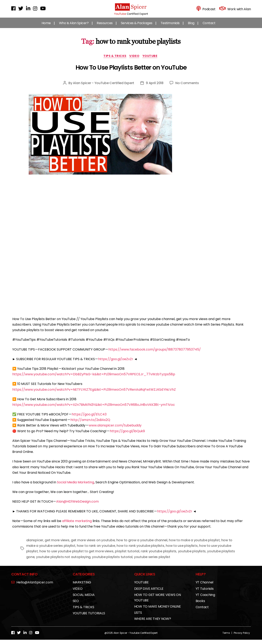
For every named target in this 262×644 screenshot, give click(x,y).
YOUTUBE (152, 60)
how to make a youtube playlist (194, 544)
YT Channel (205, 587)
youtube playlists (192, 555)
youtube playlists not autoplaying (63, 561)
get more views (57, 544)
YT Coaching (205, 599)
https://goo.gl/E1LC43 (89, 419)
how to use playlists (182, 550)
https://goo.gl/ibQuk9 (127, 435)
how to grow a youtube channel (142, 544)
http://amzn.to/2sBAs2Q (90, 424)
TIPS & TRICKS (114, 60)
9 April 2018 (155, 87)
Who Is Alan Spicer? (74, 27)
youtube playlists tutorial (112, 561)
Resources (105, 27)
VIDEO (135, 60)
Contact (209, 27)
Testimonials (170, 27)
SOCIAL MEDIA (84, 599)
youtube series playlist (152, 561)
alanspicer (35, 544)
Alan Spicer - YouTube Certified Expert (104, 87)
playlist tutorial (127, 555)
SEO (76, 605)
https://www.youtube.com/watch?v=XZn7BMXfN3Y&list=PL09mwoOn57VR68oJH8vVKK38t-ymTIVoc (94, 409)
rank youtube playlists (159, 555)
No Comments (187, 87)
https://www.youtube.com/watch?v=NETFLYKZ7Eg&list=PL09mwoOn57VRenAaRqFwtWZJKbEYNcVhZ (94, 394)
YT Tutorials (205, 593)
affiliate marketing (77, 525)
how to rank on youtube (96, 550)
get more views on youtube (93, 544)
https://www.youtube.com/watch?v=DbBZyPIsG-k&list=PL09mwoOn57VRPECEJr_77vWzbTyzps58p (94, 378)
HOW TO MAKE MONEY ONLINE (158, 611)
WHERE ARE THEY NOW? (153, 623)
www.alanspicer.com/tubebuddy (115, 430)
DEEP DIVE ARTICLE (149, 593)
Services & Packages (137, 27)
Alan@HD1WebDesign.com (77, 506)
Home (46, 27)
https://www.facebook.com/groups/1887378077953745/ (155, 354)
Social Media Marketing (75, 487)
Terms (226, 637)
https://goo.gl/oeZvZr (116, 363)
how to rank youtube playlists (140, 550)
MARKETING (82, 587)
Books (200, 605)
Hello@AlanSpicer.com (32, 587)
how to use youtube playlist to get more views (76, 555)
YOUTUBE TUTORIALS (89, 617)
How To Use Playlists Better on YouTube (131, 72)
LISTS (138, 617)
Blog (191, 27)
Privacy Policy (242, 637)
